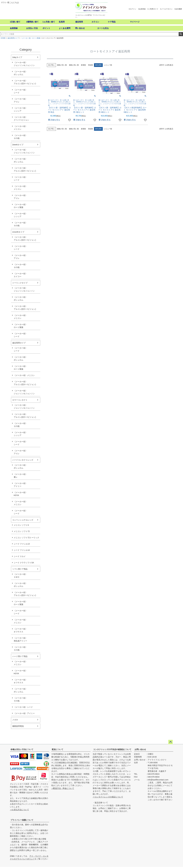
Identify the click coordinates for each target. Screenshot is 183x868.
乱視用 (62, 22)
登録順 (90, 65)
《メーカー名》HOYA (20, 494)
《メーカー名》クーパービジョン (21, 119)
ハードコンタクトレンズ (23, 460)
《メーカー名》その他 (20, 137)
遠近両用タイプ (13, 38)
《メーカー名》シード (20, 91)
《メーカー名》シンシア (20, 109)
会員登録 (142, 9)
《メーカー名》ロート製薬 (30, 38)
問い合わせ (80, 28)
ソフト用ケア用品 (20, 569)
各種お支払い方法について (22, 749)
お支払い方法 (32, 28)
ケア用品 (112, 22)
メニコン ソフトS (21, 525)
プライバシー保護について (22, 820)
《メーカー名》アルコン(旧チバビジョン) (25, 82)
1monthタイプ (18, 232)
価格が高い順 (74, 65)
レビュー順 (108, 65)
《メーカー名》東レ (20, 476)
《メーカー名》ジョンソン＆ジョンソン (24, 64)
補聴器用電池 (18, 726)
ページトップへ (170, 742)
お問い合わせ (140, 749)
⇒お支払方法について (19, 810)
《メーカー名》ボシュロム (20, 73)
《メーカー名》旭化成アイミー (20, 639)
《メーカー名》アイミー (20, 485)
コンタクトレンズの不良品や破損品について (112, 749)
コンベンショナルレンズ (23, 520)
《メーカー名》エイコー (20, 275)
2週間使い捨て (33, 22)
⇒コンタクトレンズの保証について (108, 797)
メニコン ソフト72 (22, 531)
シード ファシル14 (22, 550)
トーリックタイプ (20, 283)
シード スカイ (20, 556)
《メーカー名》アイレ (20, 100)
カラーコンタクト (20, 400)
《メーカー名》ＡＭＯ (20, 576)
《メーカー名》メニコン (20, 128)
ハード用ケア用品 (20, 656)
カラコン (95, 22)
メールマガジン (167, 9)
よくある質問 (65, 28)
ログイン (133, 9)
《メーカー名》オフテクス (20, 630)
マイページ (135, 22)
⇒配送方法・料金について (63, 788)
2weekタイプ (18, 145)
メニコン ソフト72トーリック (26, 538)
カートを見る (103, 28)
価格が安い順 (62, 65)
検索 (181, 34)
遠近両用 (79, 22)
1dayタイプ (17, 57)
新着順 (83, 65)
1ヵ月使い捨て (49, 22)
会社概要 (179, 9)
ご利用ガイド (153, 9)
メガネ (15, 720)
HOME (3, 38)
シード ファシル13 (22, 544)
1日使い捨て (15, 22)
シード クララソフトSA (24, 563)
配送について (58, 749)
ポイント (46, 28)
